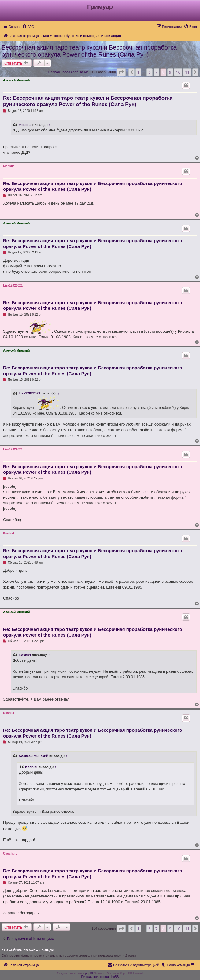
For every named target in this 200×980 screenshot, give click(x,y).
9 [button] (170, 72)
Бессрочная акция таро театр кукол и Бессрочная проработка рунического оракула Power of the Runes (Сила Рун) (89, 51)
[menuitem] (28, 27)
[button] (121, 72)
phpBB (90, 973)
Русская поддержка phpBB (100, 977)
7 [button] (156, 72)
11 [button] (187, 72)
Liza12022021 (13, 285)
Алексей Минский (16, 80)
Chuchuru (10, 854)
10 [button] (178, 72)
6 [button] (149, 72)
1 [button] (138, 72)
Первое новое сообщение (69, 72)
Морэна (25, 125)
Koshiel (9, 533)
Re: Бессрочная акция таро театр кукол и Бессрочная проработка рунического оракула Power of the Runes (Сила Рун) (88, 101)
